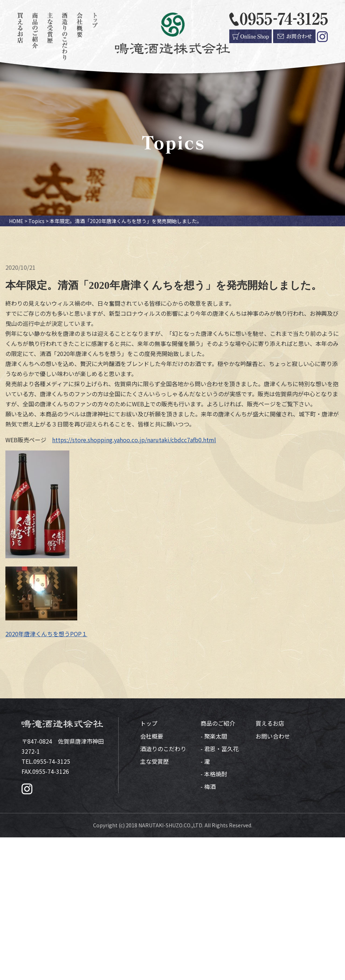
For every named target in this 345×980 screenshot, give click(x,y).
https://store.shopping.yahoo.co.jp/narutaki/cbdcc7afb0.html (134, 440)
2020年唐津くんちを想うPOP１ (46, 634)
